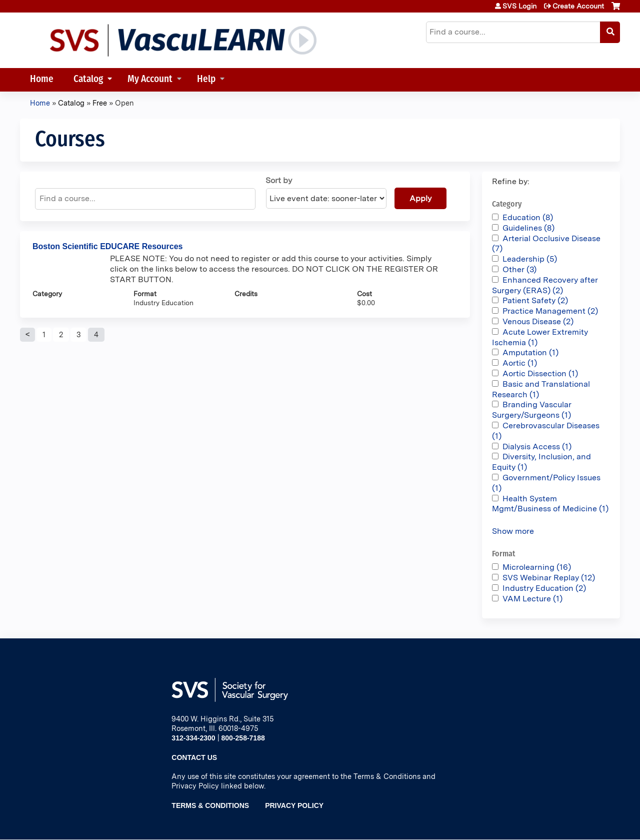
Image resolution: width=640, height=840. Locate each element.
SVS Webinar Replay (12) (549, 578)
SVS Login (519, 6)
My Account (150, 80)
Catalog (88, 80)
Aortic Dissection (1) (540, 373)
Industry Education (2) (544, 588)
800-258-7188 (243, 738)
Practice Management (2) (550, 311)
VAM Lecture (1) (532, 599)
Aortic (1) (520, 363)
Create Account (578, 6)
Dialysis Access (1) (537, 447)
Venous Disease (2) (538, 321)
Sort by (279, 180)
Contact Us (194, 757)
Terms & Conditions (210, 805)
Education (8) (528, 217)
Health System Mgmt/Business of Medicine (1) (550, 504)
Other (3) (519, 269)
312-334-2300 (193, 738)
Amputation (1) (530, 352)
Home (42, 80)
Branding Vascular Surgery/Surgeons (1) (532, 410)
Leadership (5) (530, 259)
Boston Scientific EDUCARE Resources (108, 246)
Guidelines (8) (528, 228)
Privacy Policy (294, 805)
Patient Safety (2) (535, 300)
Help (206, 80)
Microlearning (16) (537, 567)
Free (100, 103)
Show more (513, 531)
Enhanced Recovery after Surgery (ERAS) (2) (545, 285)
